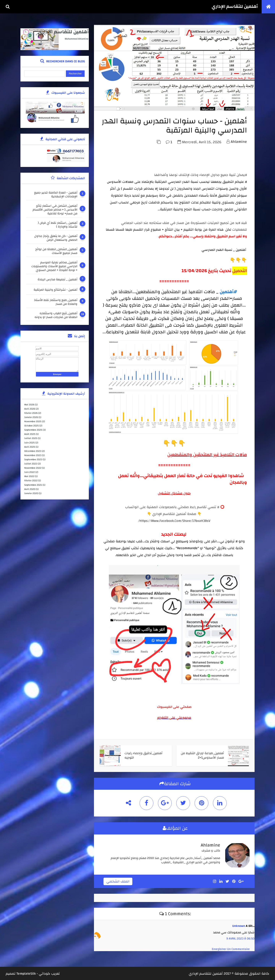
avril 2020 (30, 489)
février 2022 (31, 481)
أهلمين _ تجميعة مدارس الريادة (56, 280)
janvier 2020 (31, 493)
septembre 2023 (33, 460)
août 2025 (30, 434)
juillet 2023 (31, 464)
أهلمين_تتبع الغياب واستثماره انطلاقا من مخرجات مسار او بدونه (55, 315)
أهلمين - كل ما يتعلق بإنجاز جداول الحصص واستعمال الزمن (55, 238)
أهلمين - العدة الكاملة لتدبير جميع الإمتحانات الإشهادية (55, 194)
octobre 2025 (32, 426)
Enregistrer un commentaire (231, 948)
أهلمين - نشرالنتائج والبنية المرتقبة (54, 290)
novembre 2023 (33, 455)
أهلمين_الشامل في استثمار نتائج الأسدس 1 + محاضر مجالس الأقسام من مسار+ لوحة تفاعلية (54, 210)
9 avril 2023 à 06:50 (240, 938)
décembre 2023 (33, 451)
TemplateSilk (26, 973)
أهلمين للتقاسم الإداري (235, 7)
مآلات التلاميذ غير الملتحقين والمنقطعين (207, 455)
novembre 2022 (33, 468)
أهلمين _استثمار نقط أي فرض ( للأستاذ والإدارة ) (56, 225)
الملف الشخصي (118, 881)
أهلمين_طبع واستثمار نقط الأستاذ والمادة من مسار (55, 302)
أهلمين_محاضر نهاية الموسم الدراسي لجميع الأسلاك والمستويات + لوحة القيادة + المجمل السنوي (53, 266)
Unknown (239, 925)
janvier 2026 (31, 417)
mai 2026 (30, 404)
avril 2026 (30, 409)
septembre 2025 (33, 430)
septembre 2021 (33, 485)
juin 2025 (30, 442)
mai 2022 (30, 476)
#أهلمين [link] (229, 292)
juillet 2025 (31, 438)
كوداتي (44, 973)
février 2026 (31, 413)
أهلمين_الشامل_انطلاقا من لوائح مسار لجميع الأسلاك (55, 251)
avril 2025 (30, 447)
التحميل (240, 271)
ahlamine (239, 142)
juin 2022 (30, 472)
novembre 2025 (33, 421)
